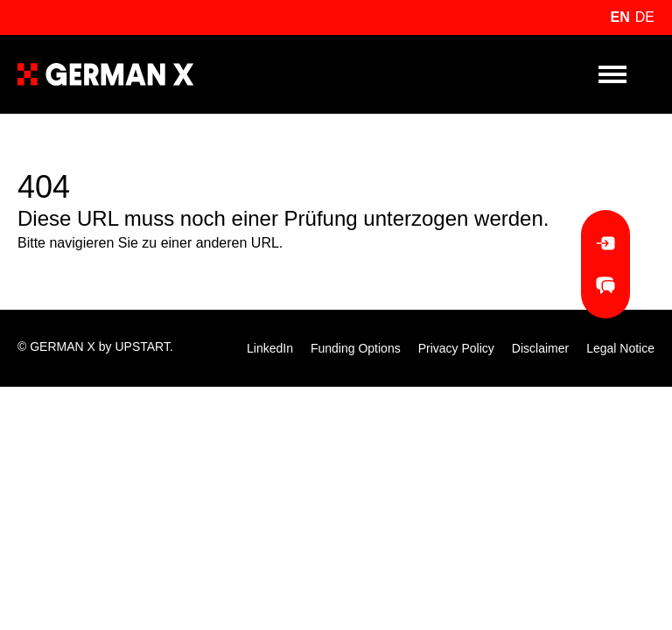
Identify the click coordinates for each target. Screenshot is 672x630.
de (645, 17)
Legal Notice (620, 348)
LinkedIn (270, 348)
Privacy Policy (456, 348)
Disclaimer (540, 348)
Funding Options (356, 348)
